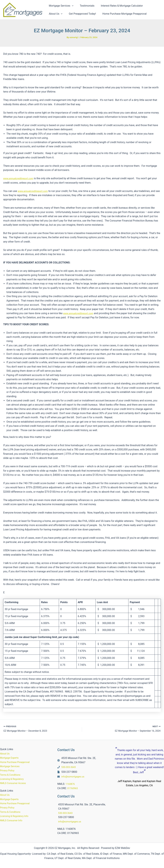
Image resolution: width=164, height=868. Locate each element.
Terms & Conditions (11, 775)
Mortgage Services (11, 766)
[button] (71, 6)
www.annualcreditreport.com (20, 178)
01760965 (73, 788)
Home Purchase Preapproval (16, 762)
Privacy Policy (8, 770)
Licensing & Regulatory (13, 779)
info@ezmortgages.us (74, 777)
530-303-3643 (69, 767)
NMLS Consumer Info (12, 820)
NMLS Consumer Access (14, 783)
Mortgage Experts (10, 758)
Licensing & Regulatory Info (16, 816)
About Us (5, 754)
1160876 (71, 784)
